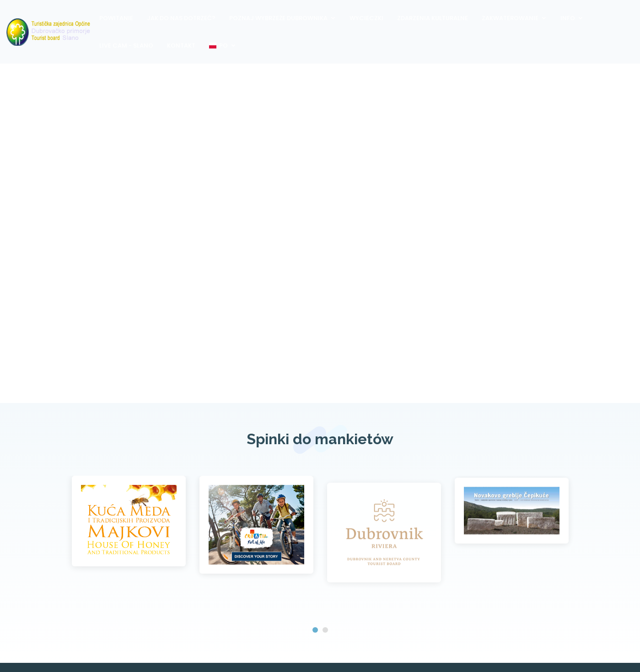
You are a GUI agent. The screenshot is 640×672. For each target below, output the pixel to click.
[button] (315, 630)
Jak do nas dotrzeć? (181, 18)
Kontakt (181, 46)
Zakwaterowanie (510, 18)
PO (218, 46)
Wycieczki (366, 18)
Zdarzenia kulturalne (433, 18)
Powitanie (116, 18)
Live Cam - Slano (126, 46)
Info (568, 18)
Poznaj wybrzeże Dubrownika (278, 18)
